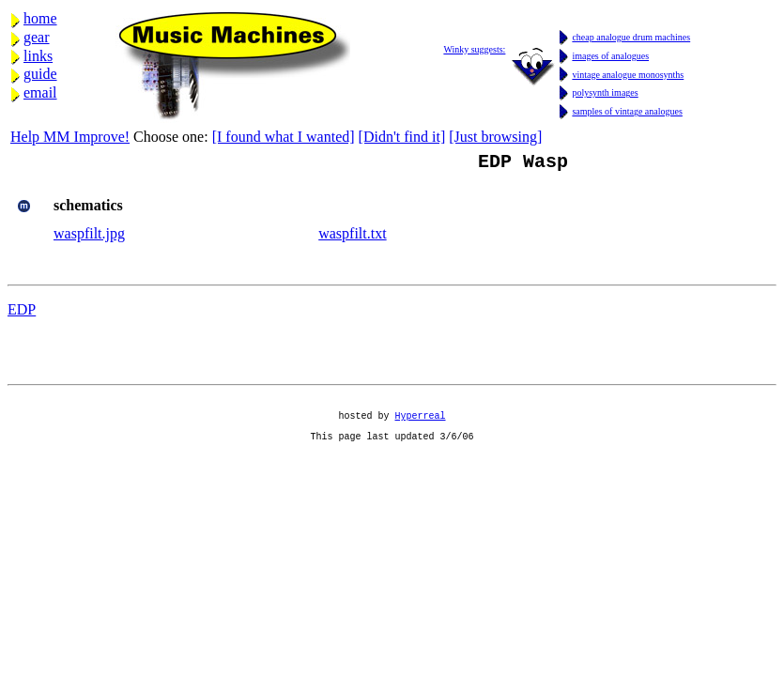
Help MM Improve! (70, 137)
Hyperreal (421, 427)
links (38, 56)
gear (37, 37)
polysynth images (605, 92)
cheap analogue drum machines (631, 37)
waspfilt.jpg (89, 237)
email (40, 92)
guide (40, 74)
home (40, 18)
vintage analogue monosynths (628, 75)
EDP (22, 313)
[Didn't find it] (402, 137)
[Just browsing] (495, 137)
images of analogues (610, 56)
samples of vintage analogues (627, 111)
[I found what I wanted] (284, 137)
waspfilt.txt (352, 237)
